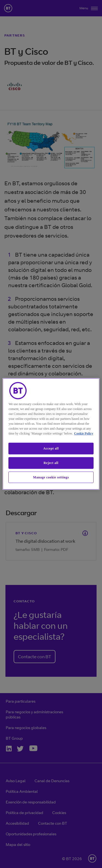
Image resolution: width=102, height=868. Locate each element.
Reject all (51, 463)
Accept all (51, 448)
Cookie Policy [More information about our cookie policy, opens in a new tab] (84, 433)
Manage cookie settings (51, 477)
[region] (51, 434)
